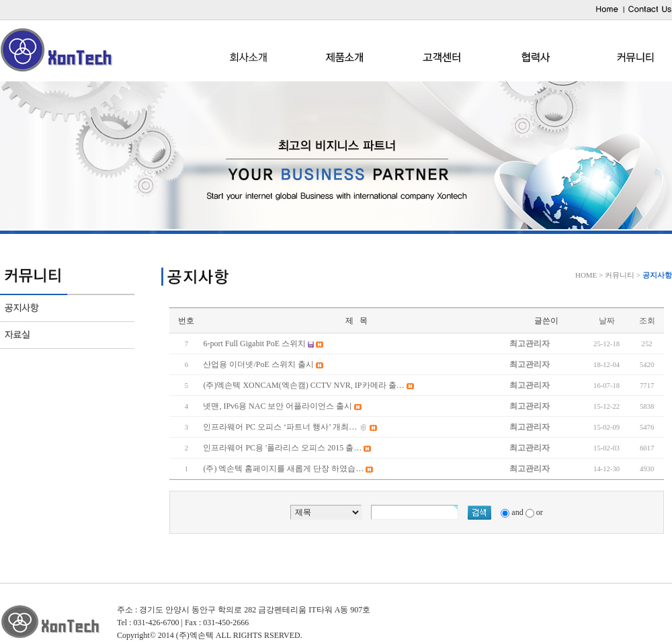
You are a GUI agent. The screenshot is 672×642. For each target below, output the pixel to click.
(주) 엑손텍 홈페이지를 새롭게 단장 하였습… (283, 469)
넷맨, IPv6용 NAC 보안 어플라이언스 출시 (278, 406)
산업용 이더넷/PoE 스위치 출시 (258, 364)
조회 (647, 321)
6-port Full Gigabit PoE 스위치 (254, 344)
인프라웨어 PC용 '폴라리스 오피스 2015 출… (282, 448)
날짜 (607, 321)
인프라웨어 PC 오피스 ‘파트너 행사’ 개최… (280, 427)
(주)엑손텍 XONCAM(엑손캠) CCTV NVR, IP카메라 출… (303, 385)
